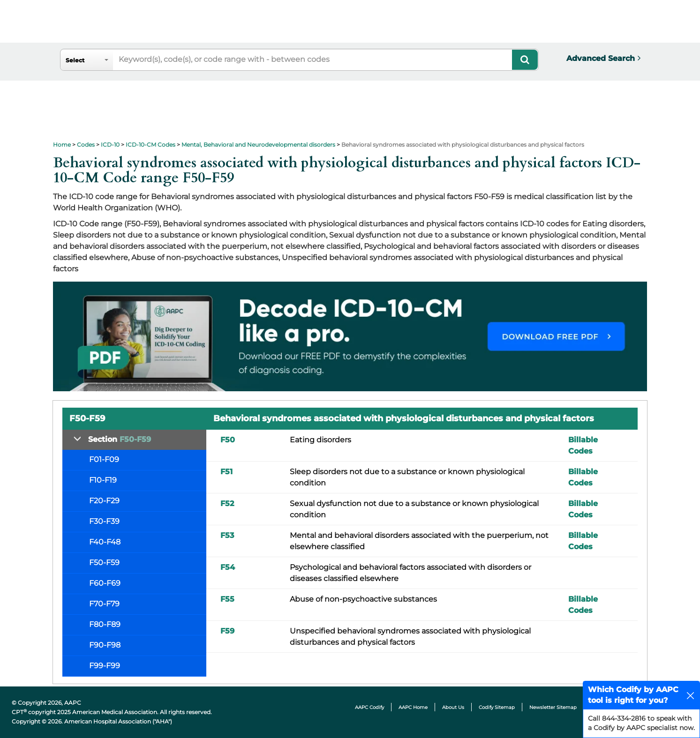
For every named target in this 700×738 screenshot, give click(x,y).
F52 (227, 503)
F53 (227, 535)
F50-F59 (104, 563)
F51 (226, 472)
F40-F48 (105, 542)
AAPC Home (413, 707)
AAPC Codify (369, 707)
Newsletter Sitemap (553, 707)
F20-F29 (104, 501)
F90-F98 (105, 645)
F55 (227, 599)
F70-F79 (104, 604)
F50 (228, 440)
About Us (453, 707)
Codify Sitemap (497, 707)
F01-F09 (104, 459)
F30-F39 (104, 521)
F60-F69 (105, 583)
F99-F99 (105, 666)
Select (75, 60)
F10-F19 (103, 480)
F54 (228, 567)
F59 (227, 631)
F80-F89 (105, 624)
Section (120, 439)
